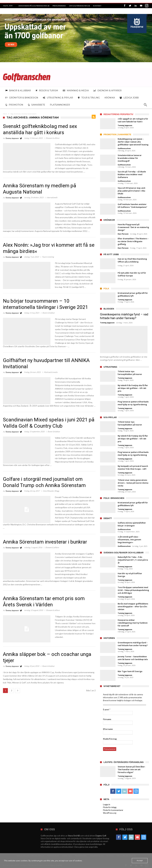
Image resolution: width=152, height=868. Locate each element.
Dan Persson (123, 234)
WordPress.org (110, 813)
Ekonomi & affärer (53, 138)
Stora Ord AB (74, 836)
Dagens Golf (101, 836)
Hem (5, 114)
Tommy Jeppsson (12, 138)
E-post (107, 709)
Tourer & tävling (48, 257)
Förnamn (107, 719)
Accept (140, 861)
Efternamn (108, 729)
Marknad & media (51, 372)
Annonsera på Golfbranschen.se (34, 6)
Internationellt (52, 197)
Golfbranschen (124, 148)
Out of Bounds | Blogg (51, 491)
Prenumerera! (59, 6)
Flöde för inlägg (110, 807)
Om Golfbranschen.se (80, 6)
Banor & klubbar (49, 313)
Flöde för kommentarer (113, 810)
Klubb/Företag (110, 739)
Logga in (107, 804)
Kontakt (97, 6)
